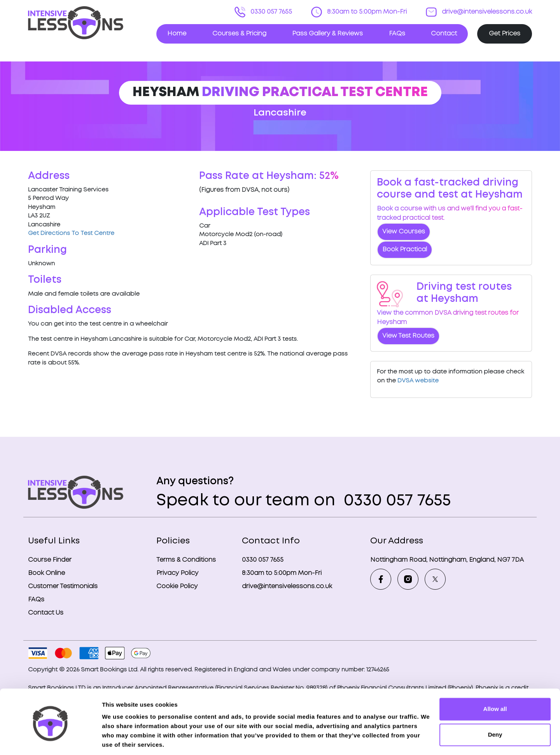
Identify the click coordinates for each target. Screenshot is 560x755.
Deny (495, 708)
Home (177, 34)
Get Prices (505, 34)
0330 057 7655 (270, 12)
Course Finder (50, 560)
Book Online (46, 573)
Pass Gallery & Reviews (327, 34)
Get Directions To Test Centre (71, 233)
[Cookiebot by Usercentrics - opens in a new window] (50, 740)
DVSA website (418, 381)
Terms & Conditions (186, 560)
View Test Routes (408, 336)
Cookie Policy (177, 586)
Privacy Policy (177, 573)
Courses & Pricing (239, 34)
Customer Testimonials (63, 586)
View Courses (404, 232)
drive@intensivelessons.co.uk (486, 12)
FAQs (397, 34)
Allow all (495, 682)
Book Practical (405, 250)
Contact (444, 34)
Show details (120, 740)
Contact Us (46, 613)
